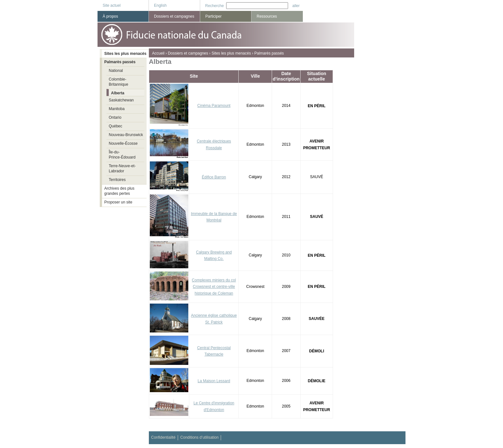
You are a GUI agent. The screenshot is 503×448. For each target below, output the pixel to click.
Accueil (158, 53)
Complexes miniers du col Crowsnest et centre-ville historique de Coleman (214, 287)
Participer (213, 16)
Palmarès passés (269, 53)
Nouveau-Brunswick (126, 135)
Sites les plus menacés (231, 53)
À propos (110, 16)
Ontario (115, 117)
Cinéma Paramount (214, 106)
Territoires (117, 180)
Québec (115, 126)
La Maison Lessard (214, 381)
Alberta (118, 93)
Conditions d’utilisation (199, 437)
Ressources (267, 16)
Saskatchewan (121, 100)
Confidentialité (163, 437)
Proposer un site (118, 202)
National (116, 71)
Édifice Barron (214, 177)
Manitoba (117, 109)
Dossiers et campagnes (188, 53)
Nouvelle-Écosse (123, 143)
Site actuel (112, 5)
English (160, 5)
